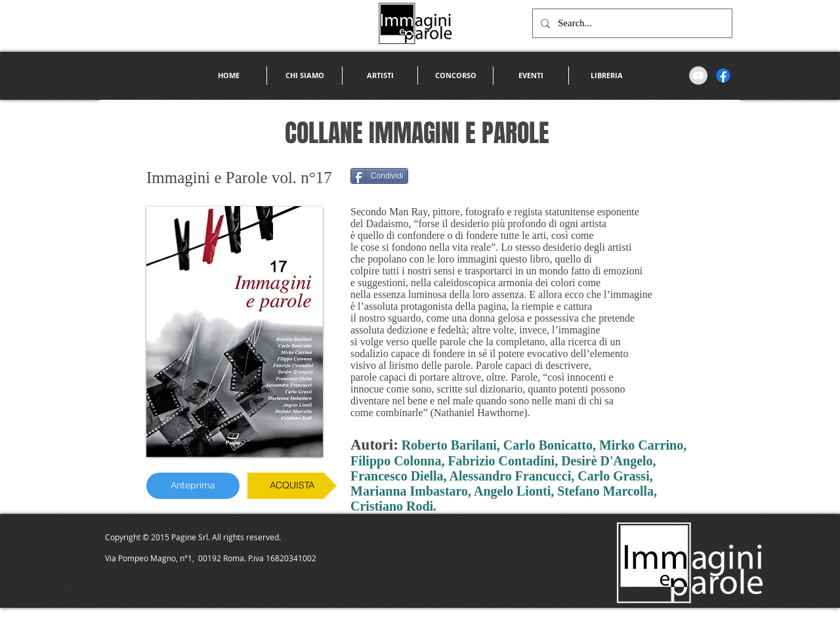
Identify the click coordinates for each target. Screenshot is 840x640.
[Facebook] (723, 75)
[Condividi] (379, 176)
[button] (380, 75)
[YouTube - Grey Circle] (698, 75)
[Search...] (631, 23)
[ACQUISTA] (292, 486)
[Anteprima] (193, 486)
